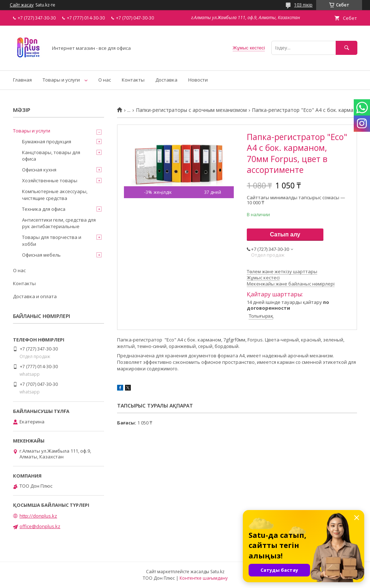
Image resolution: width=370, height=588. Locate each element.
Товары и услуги (61, 80)
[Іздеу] (347, 48)
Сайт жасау (22, 5)
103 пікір (303, 5)
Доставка (166, 80)
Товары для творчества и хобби (52, 240)
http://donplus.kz (38, 516)
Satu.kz (217, 572)
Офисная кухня (39, 170)
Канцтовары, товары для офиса (51, 156)
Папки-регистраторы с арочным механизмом (191, 110)
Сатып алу (285, 234)
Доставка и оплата (35, 296)
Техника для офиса (44, 209)
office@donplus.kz (40, 526)
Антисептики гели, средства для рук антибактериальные (59, 223)
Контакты (133, 80)
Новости (198, 80)
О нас (105, 80)
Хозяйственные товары (50, 180)
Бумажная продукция (47, 141)
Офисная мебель (41, 255)
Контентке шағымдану (204, 578)
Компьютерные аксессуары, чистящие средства (55, 195)
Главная (22, 80)
